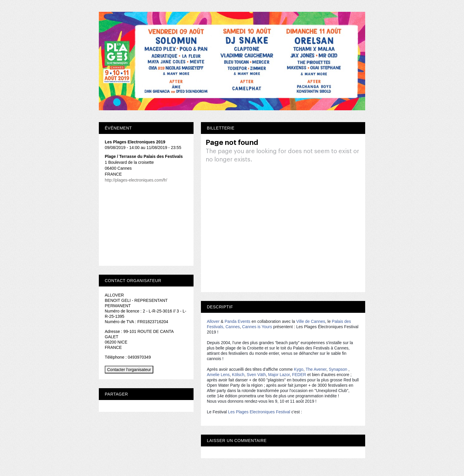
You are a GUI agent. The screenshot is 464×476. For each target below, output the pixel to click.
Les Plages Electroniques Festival (259, 412)
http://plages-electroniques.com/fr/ (136, 180)
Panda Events (237, 321)
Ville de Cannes (311, 321)
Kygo (299, 369)
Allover (213, 321)
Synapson (338, 369)
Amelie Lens (218, 375)
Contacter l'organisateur (129, 370)
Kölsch (238, 375)
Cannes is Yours (257, 327)
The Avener (316, 369)
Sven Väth (256, 375)
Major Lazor (279, 375)
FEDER (299, 375)
